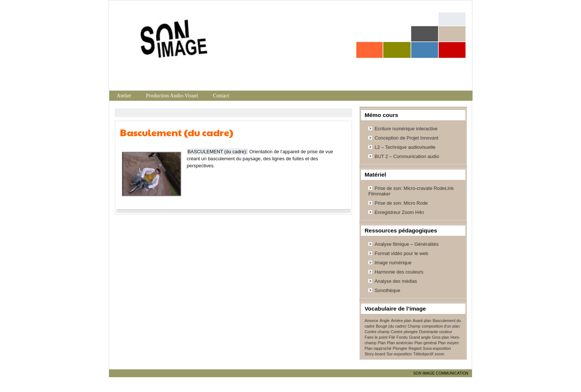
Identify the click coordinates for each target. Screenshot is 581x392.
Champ (414, 326)
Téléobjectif (423, 354)
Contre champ (377, 332)
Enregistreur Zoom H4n (399, 212)
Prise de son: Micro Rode (401, 203)
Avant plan (422, 321)
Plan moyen (448, 343)
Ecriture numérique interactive (406, 129)
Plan (382, 343)
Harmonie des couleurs (399, 272)
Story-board (375, 354)
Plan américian (400, 343)
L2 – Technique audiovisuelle (405, 147)
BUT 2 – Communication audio (407, 156)
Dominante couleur (436, 332)
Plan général (425, 343)
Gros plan (441, 337)
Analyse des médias (396, 281)
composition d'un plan (441, 326)
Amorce (371, 321)
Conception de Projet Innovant (406, 138)
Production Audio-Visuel (172, 96)
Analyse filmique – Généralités (407, 244)
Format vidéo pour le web (401, 253)
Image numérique (393, 263)
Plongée (400, 348)
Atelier (124, 96)
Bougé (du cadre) (391, 326)
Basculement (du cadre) (177, 132)
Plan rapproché (378, 348)
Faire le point (376, 337)
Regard (415, 348)
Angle (384, 321)
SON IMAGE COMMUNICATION (441, 373)
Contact (221, 96)
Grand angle (420, 337)
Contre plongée (404, 332)
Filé (392, 337)
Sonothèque (387, 290)
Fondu (402, 337)
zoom (439, 354)
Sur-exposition (399, 354)
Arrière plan (401, 321)
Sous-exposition (437, 348)
